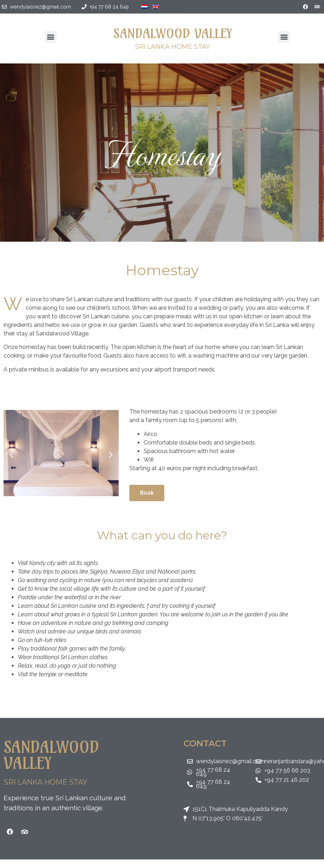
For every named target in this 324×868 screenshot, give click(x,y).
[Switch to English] (156, 4)
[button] (51, 37)
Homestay (162, 153)
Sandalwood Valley (173, 33)
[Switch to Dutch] (144, 4)
